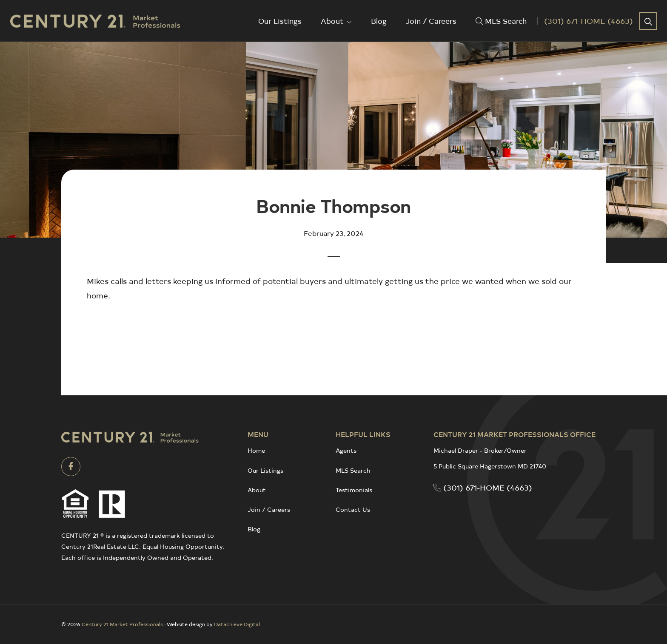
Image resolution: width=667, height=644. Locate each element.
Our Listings (265, 470)
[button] (648, 21)
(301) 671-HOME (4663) (483, 487)
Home (256, 450)
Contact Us (353, 509)
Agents (346, 450)
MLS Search (353, 470)
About (257, 490)
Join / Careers (269, 509)
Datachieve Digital (237, 624)
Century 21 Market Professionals (122, 624)
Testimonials (354, 490)
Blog (254, 529)
